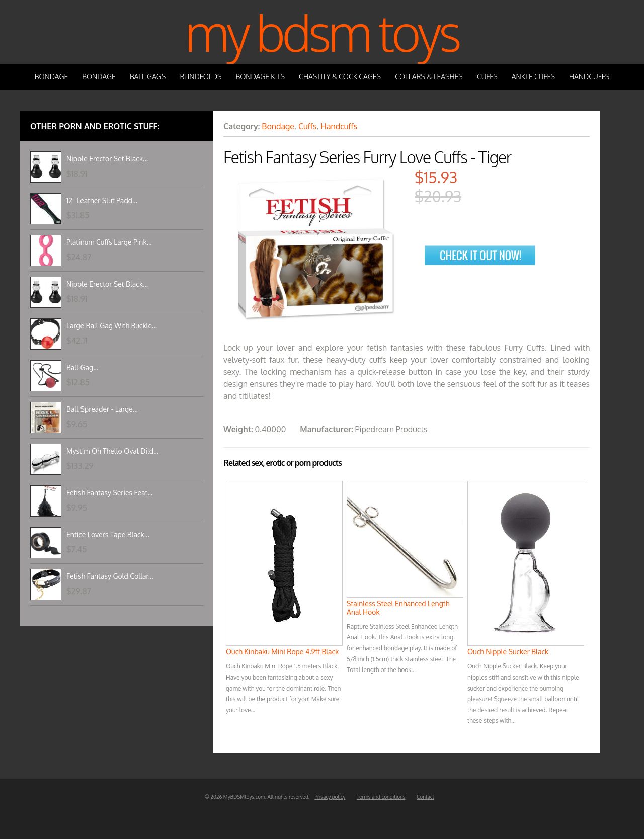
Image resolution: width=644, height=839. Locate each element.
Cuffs (487, 77)
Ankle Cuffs (533, 77)
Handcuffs (589, 77)
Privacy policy (330, 797)
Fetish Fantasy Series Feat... (109, 493)
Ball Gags (148, 77)
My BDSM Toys (322, 32)
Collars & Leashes (429, 77)
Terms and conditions (381, 797)
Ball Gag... (82, 367)
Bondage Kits (261, 77)
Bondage (52, 77)
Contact (425, 797)
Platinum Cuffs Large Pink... (109, 242)
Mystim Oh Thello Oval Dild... (112, 451)
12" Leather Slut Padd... (102, 200)
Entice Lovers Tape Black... (108, 534)
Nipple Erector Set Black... (107, 159)
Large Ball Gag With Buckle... (112, 326)
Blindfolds (200, 77)
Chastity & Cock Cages (340, 77)
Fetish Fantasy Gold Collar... (110, 576)
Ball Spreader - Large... (102, 409)
